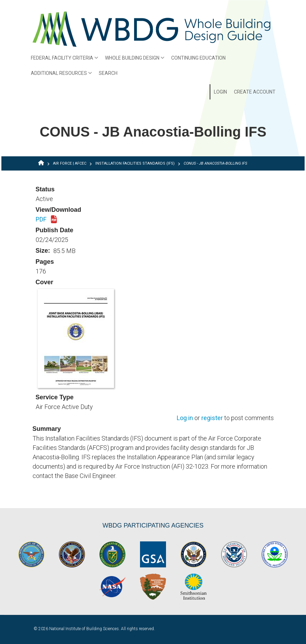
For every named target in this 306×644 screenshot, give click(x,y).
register (212, 418)
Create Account (255, 92)
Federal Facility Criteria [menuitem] (63, 60)
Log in (185, 418)
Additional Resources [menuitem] (60, 76)
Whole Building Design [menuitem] (133, 60)
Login (220, 92)
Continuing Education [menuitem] (198, 58)
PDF (46, 220)
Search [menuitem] (108, 73)
